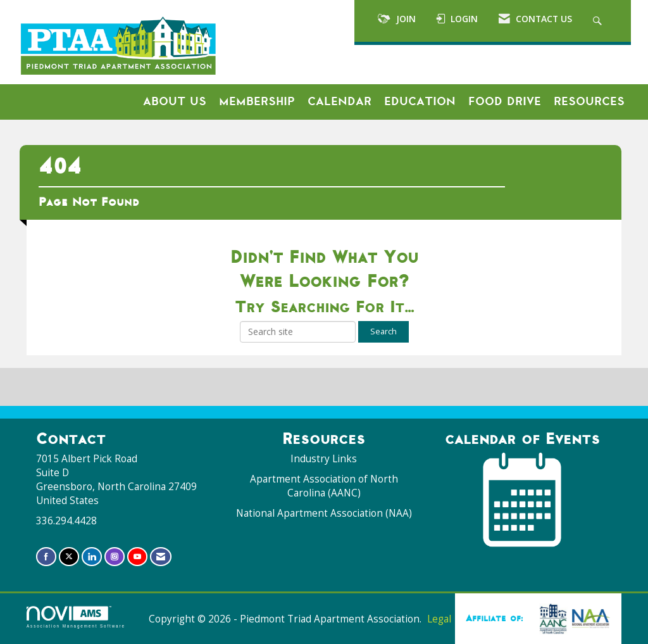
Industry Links (324, 459)
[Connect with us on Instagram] (115, 556)
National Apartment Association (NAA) (324, 513)
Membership (257, 101)
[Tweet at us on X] (69, 556)
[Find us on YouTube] (137, 556)
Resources (589, 101)
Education (420, 101)
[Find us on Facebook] (46, 556)
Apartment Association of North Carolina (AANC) (324, 486)
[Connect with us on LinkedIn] (92, 556)
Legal (439, 619)
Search (383, 331)
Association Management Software (76, 617)
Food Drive (505, 101)
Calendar (340, 101)
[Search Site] (599, 21)
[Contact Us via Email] (161, 556)
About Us (175, 101)
